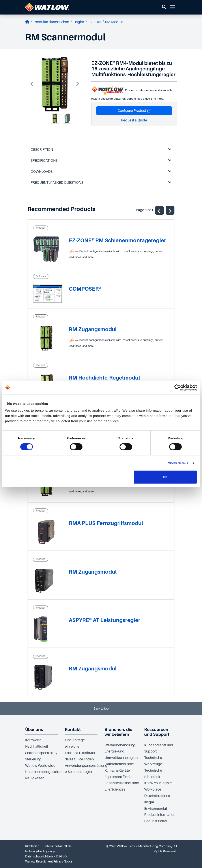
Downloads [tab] (101, 172)
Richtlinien (32, 846)
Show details (178, 463)
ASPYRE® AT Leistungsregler (105, 620)
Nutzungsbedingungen (41, 851)
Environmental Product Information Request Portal (160, 815)
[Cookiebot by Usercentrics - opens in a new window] (178, 387)
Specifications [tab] (101, 161)
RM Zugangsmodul (93, 329)
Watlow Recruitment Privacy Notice (49, 861)
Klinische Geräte (117, 771)
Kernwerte (33, 740)
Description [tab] (101, 150)
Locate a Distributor (80, 753)
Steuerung (33, 759)
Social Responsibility (41, 753)
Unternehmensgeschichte (45, 772)
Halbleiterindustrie (119, 764)
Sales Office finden (79, 759)
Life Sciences (115, 789)
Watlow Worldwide (40, 766)
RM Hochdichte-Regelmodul (104, 378)
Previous (32, 84)
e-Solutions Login (78, 772)
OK (165, 477)
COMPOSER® (85, 289)
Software (41, 276)
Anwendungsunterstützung (86, 766)
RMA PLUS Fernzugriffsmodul (106, 523)
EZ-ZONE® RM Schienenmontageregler (117, 240)
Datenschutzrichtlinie (58, 846)
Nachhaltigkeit (37, 747)
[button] (164, 7)
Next (78, 84)
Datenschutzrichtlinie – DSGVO (46, 856)
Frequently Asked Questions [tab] (101, 183)
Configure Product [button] (134, 111)
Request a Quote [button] (134, 120)
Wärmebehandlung (120, 745)
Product (41, 228)
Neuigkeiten (35, 778)
